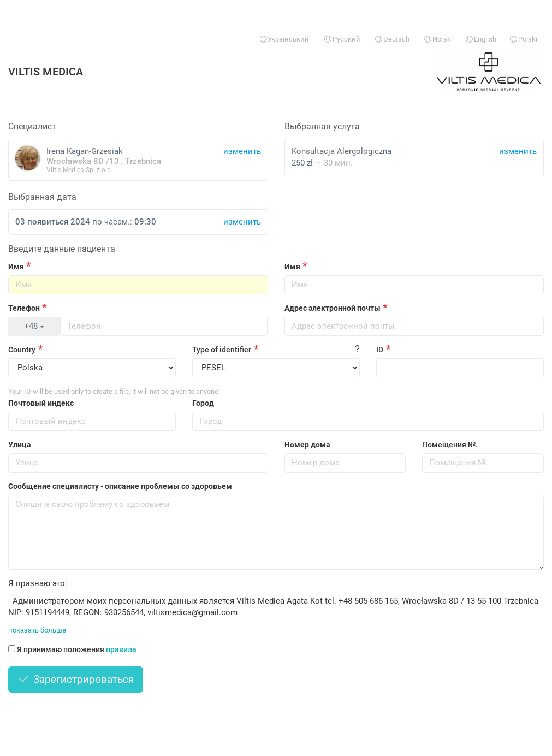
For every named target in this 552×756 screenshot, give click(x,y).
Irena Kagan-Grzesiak (138, 160)
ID (380, 350)
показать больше (37, 630)
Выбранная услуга (322, 126)
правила (121, 649)
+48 (34, 326)
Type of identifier (222, 350)
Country (22, 350)
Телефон (24, 308)
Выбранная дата (42, 197)
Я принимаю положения (72, 649)
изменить (518, 151)
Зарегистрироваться (76, 679)
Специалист (32, 126)
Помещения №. (450, 445)
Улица (20, 445)
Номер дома (307, 445)
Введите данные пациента (62, 249)
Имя (16, 267)
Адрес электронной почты (333, 308)
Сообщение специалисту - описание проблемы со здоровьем (120, 486)
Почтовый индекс (41, 403)
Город (203, 403)
